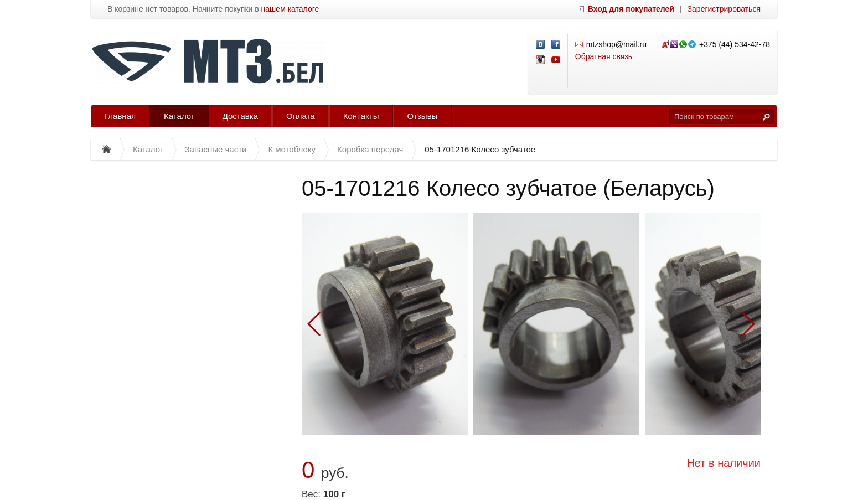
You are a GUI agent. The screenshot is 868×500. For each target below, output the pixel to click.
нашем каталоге (290, 9)
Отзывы (422, 116)
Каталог (179, 116)
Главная (120, 116)
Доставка (240, 116)
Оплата (301, 116)
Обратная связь (604, 56)
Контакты (361, 116)
